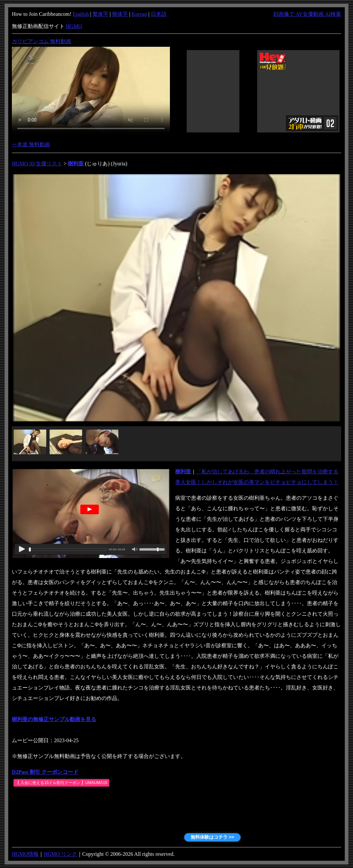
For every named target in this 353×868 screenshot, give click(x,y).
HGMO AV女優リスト (37, 164)
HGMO (74, 26)
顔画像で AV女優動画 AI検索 (307, 14)
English (81, 14)
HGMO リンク (60, 854)
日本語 (159, 14)
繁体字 (100, 14)
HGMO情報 (25, 854)
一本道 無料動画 (31, 144)
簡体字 (120, 14)
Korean (139, 14)
